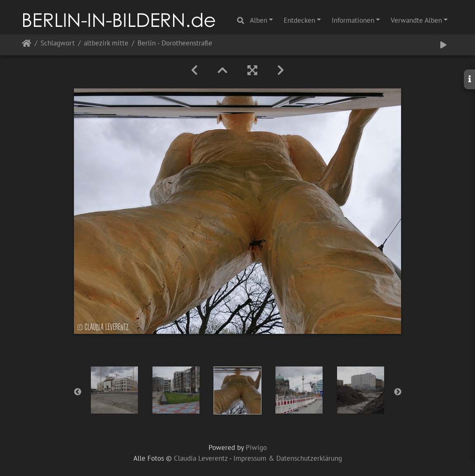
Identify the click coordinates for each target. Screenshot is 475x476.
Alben (259, 20)
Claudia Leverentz (201, 458)
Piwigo (256, 447)
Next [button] (398, 392)
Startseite (27, 45)
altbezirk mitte (106, 44)
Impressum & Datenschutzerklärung (288, 458)
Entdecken (299, 20)
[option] (115, 390)
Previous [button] (78, 392)
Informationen (353, 20)
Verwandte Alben (416, 20)
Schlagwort (58, 44)
